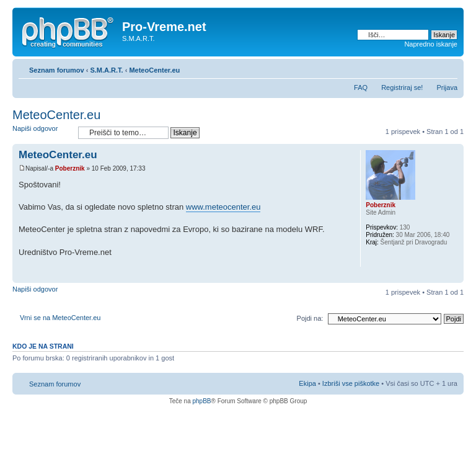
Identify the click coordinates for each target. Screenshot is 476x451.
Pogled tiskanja (430, 68)
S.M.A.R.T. (106, 70)
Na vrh (454, 276)
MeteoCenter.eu (154, 70)
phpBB (201, 401)
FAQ (361, 87)
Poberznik (70, 168)
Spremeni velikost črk (448, 68)
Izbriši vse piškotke (352, 383)
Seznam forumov (57, 70)
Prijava (447, 87)
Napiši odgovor (42, 132)
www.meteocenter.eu (223, 207)
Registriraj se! (402, 87)
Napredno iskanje (431, 44)
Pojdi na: (310, 318)
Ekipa (307, 383)
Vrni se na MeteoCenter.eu (60, 318)
